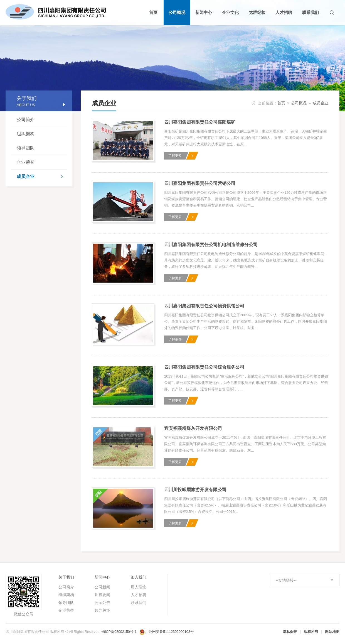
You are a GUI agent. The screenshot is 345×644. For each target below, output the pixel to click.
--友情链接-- (286, 580)
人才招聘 (139, 595)
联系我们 (139, 603)
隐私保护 (290, 632)
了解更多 (175, 156)
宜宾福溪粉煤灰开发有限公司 (193, 428)
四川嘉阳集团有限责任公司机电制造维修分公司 (211, 245)
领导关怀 (102, 610)
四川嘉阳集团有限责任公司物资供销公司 (204, 306)
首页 (281, 103)
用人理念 (139, 587)
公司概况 (299, 103)
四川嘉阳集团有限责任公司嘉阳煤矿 (200, 122)
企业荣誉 (26, 162)
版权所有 (311, 632)
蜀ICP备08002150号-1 (119, 632)
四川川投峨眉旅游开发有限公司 (195, 490)
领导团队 (26, 148)
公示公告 (102, 603)
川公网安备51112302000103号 (169, 632)
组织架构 (26, 134)
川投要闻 (102, 595)
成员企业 (42, 177)
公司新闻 (102, 587)
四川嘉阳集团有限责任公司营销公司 (200, 183)
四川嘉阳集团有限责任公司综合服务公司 (204, 367)
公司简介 (26, 120)
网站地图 (332, 632)
